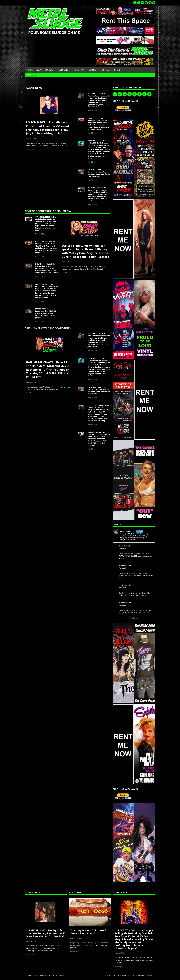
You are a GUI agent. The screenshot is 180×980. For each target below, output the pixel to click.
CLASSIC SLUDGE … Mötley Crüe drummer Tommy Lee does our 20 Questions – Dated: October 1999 (46, 933)
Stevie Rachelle (125, 546)
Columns (64, 70)
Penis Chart (80, 70)
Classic (94, 70)
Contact (106, 70)
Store (117, 70)
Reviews (50, 70)
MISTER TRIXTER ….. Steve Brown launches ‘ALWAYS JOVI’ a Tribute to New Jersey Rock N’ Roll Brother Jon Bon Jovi (46, 313)
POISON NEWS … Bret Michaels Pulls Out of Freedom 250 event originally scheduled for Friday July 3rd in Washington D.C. (48, 128)
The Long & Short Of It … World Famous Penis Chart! (89, 932)
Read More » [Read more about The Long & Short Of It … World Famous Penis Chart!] (74, 951)
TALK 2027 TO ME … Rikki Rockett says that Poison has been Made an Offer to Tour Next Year (99, 173)
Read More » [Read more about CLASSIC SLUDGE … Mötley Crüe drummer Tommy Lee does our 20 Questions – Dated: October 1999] (30, 954)
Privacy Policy (150, 975)
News (39, 70)
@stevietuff (122, 548)
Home (30, 70)
